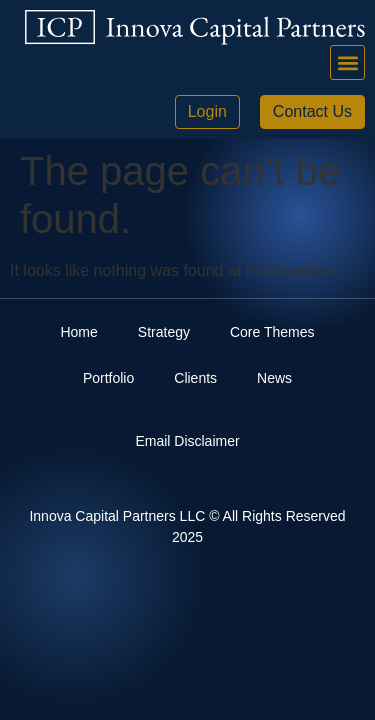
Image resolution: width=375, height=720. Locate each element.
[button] (347, 62)
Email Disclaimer (187, 441)
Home (78, 332)
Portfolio (108, 378)
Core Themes (272, 332)
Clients (195, 378)
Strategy (164, 332)
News (274, 378)
